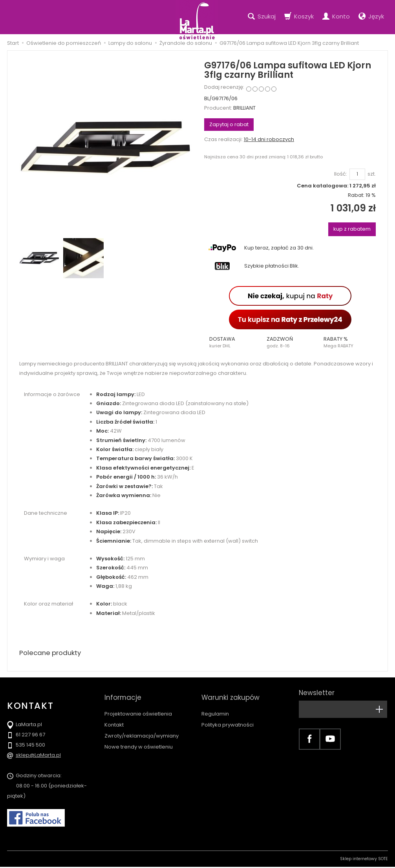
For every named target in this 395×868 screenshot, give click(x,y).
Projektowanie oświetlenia (138, 707)
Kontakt (114, 718)
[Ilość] (357, 174)
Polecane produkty (52, 653)
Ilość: (341, 174)
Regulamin (215, 707)
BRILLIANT (244, 108)
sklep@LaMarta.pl (38, 756)
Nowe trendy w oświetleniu (139, 740)
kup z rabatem (352, 229)
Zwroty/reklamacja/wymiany (142, 729)
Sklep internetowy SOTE (364, 860)
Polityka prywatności (228, 718)
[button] (233, 342)
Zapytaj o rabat (229, 124)
